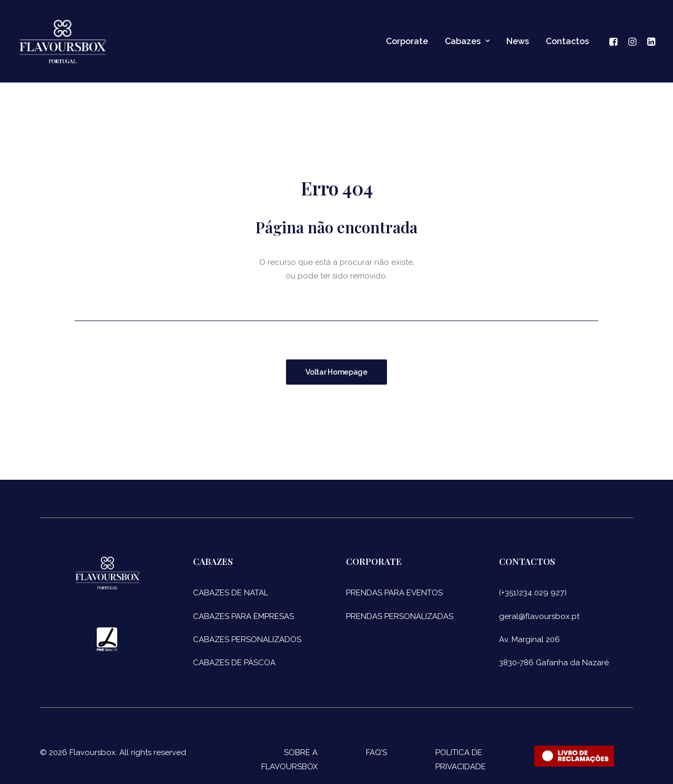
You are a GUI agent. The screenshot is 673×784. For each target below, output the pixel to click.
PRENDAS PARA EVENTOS (394, 593)
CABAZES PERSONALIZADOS (247, 639)
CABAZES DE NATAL (231, 593)
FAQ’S (376, 752)
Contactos (567, 41)
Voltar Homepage (336, 372)
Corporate (407, 41)
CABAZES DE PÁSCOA (234, 663)
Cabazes (467, 41)
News (518, 41)
